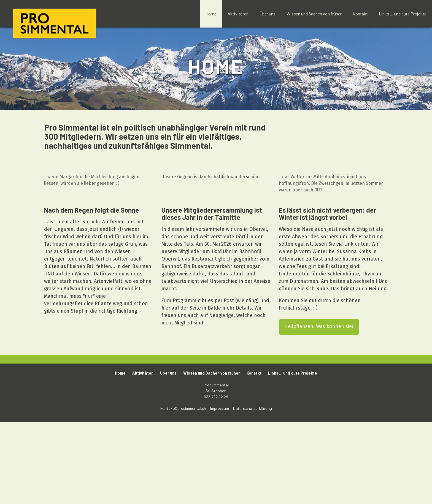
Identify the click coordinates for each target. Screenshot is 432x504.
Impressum (220, 490)
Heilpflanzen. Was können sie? (319, 408)
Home (211, 14)
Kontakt (360, 14)
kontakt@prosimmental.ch (184, 490)
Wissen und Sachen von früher (314, 14)
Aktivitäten (238, 14)
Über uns (268, 14)
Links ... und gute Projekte (403, 14)
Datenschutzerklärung (253, 490)
